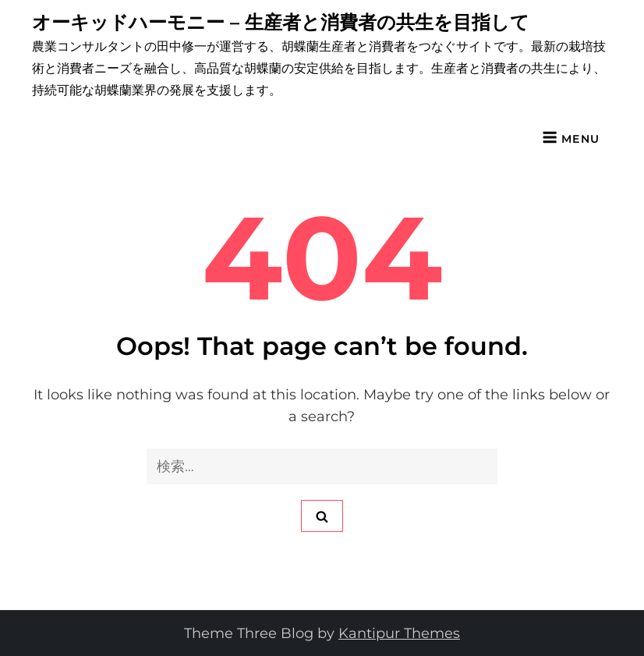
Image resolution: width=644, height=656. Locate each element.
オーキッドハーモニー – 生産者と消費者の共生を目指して (281, 22)
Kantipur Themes (399, 633)
